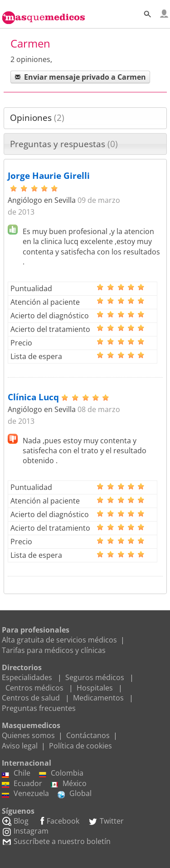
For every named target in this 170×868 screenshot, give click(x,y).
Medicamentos (98, 698)
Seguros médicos (95, 677)
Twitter (106, 821)
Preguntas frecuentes (39, 708)
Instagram (25, 831)
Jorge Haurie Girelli (49, 176)
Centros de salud (31, 698)
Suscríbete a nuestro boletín (56, 841)
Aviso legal (20, 746)
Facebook (58, 821)
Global (75, 793)
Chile (16, 773)
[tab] (85, 118)
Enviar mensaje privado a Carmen (80, 77)
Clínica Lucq (33, 397)
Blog (15, 821)
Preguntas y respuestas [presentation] (64, 144)
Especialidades (27, 677)
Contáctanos (88, 735)
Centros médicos (34, 688)
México (69, 783)
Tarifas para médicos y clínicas (54, 650)
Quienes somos (28, 735)
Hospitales (95, 688)
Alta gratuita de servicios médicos (59, 640)
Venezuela (25, 793)
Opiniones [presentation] (37, 117)
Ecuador (22, 783)
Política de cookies (80, 746)
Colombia (61, 773)
